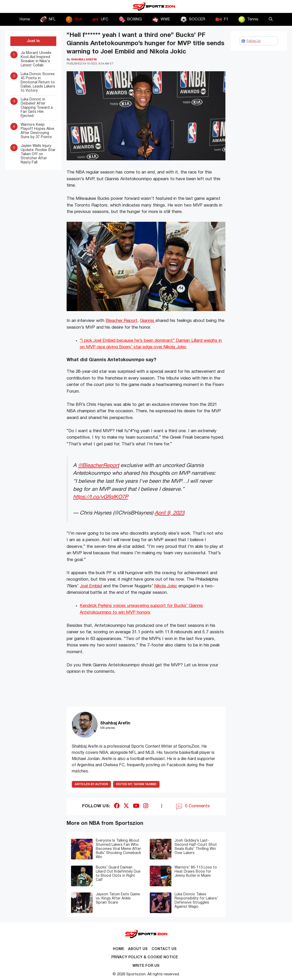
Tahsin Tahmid (136, 784)
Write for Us (146, 966)
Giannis (148, 321)
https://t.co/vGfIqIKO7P (101, 497)
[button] (271, 19)
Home (25, 19)
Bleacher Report (121, 321)
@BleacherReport (98, 466)
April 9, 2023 (169, 513)
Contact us (164, 949)
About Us (138, 949)
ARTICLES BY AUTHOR (91, 784)
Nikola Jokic (166, 586)
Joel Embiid (91, 586)
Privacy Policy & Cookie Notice (145, 957)
